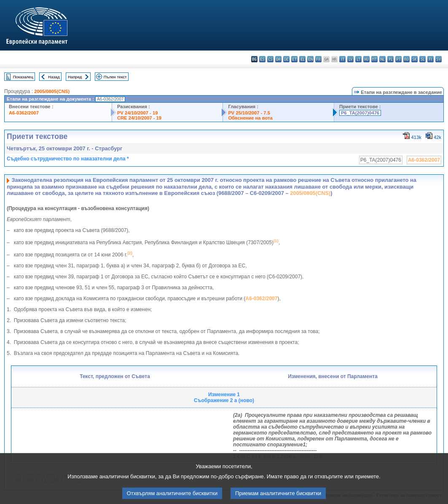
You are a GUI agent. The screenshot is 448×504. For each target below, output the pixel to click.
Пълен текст (115, 77)
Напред (75, 77)
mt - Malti (374, 59)
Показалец (23, 77)
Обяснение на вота (250, 118)
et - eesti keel (294, 59)
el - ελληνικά (302, 59)
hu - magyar (366, 59)
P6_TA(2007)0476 (360, 113)
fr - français (318, 59)
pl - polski (390, 59)
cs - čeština (270, 59)
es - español (262, 59)
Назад (54, 77)
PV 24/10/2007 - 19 (137, 113)
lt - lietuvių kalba (358, 59)
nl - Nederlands (382, 59)
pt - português (398, 59)
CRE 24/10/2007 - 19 (139, 118)
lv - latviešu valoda (350, 59)
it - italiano (342, 59)
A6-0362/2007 (24, 113)
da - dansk (278, 59)
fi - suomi (431, 59)
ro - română (406, 59)
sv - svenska (439, 59)
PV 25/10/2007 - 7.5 (249, 113)
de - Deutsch (286, 59)
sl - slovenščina (423, 59)
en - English (310, 59)
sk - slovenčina (414, 59)
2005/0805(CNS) (52, 91)
